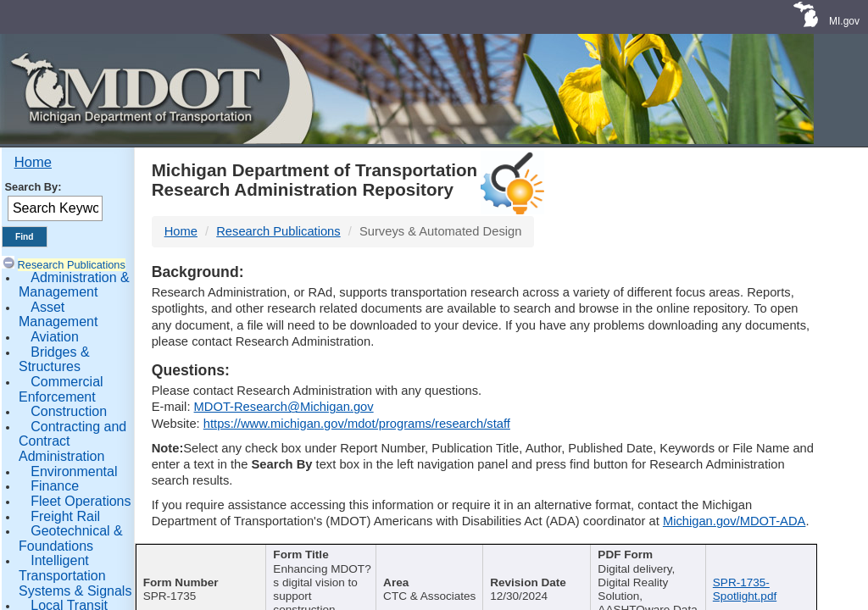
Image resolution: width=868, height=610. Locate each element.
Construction (69, 411)
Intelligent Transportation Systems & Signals (75, 575)
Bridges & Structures (54, 360)
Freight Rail (65, 516)
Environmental (74, 471)
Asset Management (58, 315)
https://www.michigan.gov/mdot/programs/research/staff (357, 424)
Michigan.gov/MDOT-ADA (734, 521)
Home (33, 162)
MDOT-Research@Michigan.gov (284, 407)
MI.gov (844, 21)
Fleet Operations (81, 501)
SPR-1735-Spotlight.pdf (745, 589)
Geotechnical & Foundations (71, 538)
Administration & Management (74, 285)
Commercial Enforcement (61, 389)
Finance (55, 486)
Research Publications (72, 265)
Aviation (55, 337)
